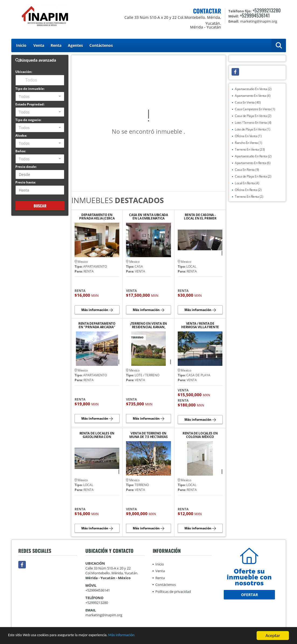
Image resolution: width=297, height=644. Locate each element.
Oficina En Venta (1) (248, 136)
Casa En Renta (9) (247, 170)
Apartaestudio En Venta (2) (253, 89)
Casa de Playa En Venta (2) (253, 116)
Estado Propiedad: (30, 104)
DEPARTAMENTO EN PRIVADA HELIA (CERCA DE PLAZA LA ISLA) (97, 217)
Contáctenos (101, 45)
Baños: (21, 151)
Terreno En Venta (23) (250, 149)
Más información (144, 636)
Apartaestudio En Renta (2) (253, 156)
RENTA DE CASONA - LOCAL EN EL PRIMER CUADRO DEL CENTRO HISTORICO (200, 217)
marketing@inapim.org (104, 615)
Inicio (21, 45)
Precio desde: (26, 167)
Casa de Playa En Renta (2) (253, 176)
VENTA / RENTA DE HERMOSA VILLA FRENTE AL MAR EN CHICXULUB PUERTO (200, 325)
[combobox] (40, 96)
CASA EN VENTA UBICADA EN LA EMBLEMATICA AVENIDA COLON (148, 217)
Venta (39, 45)
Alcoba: (21, 135)
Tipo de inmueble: (30, 89)
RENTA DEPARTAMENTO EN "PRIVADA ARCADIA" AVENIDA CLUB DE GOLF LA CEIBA (97, 325)
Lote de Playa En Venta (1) (252, 129)
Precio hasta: (26, 182)
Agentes (75, 45)
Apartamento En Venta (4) (253, 96)
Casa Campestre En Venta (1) (255, 109)
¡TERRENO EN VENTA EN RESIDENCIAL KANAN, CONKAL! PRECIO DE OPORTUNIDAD (148, 325)
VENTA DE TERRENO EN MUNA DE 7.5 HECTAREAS (148, 435)
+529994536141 (255, 15)
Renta (56, 45)
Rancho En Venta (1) (249, 143)
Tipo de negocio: (28, 120)
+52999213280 (267, 10)
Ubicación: (24, 72)
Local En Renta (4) (247, 183)
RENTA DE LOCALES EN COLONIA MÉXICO (200, 435)
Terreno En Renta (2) (249, 197)
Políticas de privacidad (173, 592)
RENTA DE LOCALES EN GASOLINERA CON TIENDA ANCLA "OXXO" (97, 435)
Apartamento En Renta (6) (253, 163)
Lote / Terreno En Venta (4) (253, 123)
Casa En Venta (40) (248, 102)
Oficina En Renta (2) (248, 190)
